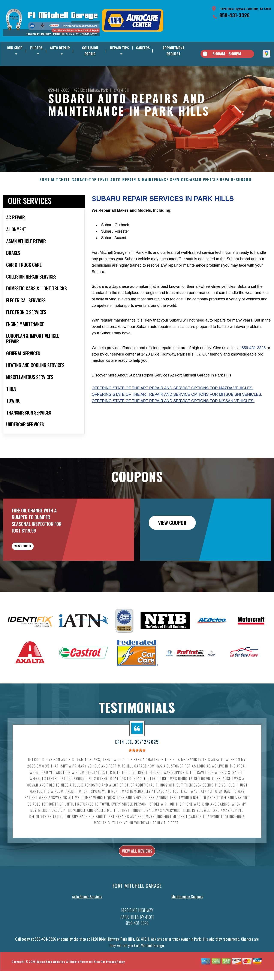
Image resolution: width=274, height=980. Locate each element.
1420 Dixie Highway (86, 90)
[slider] (137, 778)
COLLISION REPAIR (90, 51)
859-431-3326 (234, 15)
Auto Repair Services (87, 927)
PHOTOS (36, 48)
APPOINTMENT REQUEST (174, 51)
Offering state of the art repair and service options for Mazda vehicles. (173, 409)
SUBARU (244, 201)
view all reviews (137, 879)
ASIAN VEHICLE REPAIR (212, 201)
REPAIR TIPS (120, 48)
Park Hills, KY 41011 (115, 90)
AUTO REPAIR (60, 48)
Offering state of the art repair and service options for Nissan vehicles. (173, 422)
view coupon (35, 570)
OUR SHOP (15, 48)
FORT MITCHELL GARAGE (63, 201)
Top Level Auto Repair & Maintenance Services (138, 201)
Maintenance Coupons (187, 927)
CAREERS (143, 48)
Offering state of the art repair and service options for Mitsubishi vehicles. (177, 415)
